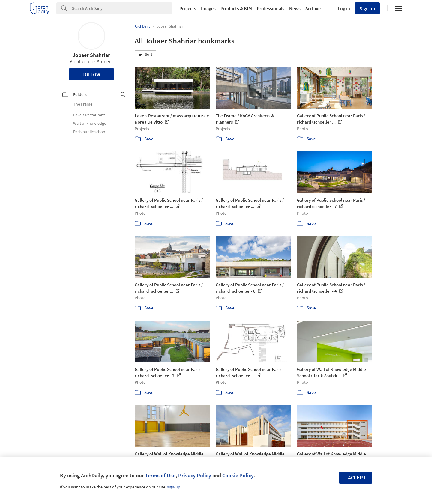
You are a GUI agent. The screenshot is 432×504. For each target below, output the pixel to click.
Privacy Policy (195, 475)
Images (208, 8)
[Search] (122, 8)
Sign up (367, 8)
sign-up (174, 487)
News (295, 8)
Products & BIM (236, 8)
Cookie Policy (238, 475)
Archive (313, 8)
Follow (91, 74)
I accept (356, 477)
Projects (188, 8)
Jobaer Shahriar (91, 55)
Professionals (271, 8)
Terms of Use (160, 475)
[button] (145, 55)
